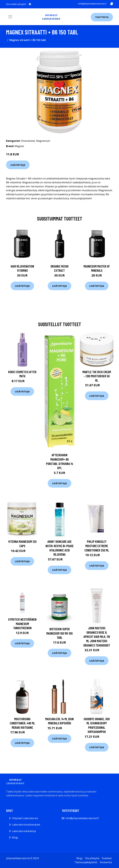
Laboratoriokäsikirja (24, 831)
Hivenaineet (28, 141)
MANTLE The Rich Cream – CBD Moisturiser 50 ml (97, 376)
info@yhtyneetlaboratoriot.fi (92, 4)
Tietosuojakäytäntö (86, 862)
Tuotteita (102, 17)
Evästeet (107, 858)
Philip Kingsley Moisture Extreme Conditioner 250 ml (97, 546)
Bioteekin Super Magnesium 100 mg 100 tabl (59, 633)
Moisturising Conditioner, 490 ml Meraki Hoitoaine (22, 723)
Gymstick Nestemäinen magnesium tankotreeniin (22, 624)
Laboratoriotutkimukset (26, 825)
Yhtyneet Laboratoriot (25, 818)
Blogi (15, 837)
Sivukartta (106, 862)
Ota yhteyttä (92, 858)
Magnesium (43, 141)
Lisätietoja (18, 165)
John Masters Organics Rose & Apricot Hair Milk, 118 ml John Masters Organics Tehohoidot (97, 637)
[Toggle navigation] (10, 17)
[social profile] (30, 4)
